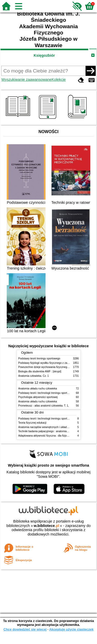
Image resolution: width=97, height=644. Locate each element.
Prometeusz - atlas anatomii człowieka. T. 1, (44, 406)
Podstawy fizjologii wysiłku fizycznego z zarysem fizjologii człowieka (57, 363)
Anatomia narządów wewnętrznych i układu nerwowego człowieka (56, 427)
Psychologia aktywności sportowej (38, 397)
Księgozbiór (44, 55)
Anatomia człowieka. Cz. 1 (34, 376)
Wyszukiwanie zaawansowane (26, 79)
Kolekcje (59, 79)
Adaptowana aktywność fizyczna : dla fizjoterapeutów (49, 436)
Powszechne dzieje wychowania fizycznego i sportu (48, 367)
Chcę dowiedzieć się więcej (25, 629)
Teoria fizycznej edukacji (32, 423)
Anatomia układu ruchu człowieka (38, 389)
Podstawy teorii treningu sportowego (39, 359)
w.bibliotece (46, 526)
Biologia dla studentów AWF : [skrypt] (40, 371)
